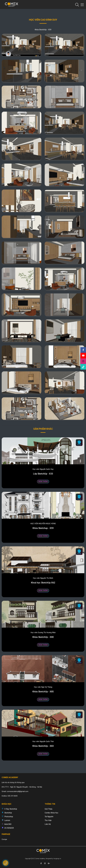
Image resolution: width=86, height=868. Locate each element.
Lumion (7, 820)
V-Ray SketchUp (11, 809)
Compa (4, 839)
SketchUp (8, 813)
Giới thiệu (48, 809)
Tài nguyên (49, 817)
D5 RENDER (9, 828)
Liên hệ (48, 824)
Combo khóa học (51, 813)
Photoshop (9, 817)
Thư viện (48, 820)
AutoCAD (8, 824)
